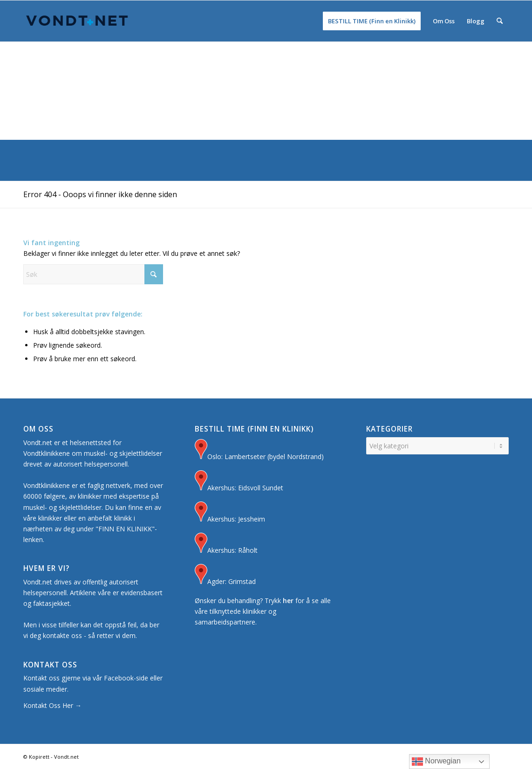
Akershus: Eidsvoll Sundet (239, 482)
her (288, 601)
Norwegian (436, 762)
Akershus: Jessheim (230, 513)
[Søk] (500, 21)
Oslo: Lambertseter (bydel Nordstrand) (259, 450)
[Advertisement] (266, 70)
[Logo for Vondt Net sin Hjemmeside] (77, 21)
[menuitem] (372, 21)
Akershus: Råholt (226, 544)
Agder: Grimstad (225, 575)
